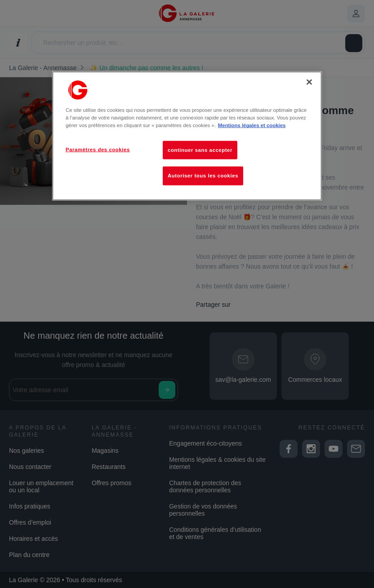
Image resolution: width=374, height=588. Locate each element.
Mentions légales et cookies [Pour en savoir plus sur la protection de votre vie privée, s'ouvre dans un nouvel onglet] (252, 125)
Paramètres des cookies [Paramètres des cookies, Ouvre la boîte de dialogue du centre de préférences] (98, 149)
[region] (187, 136)
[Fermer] (309, 82)
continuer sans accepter (200, 150)
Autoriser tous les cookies (203, 176)
